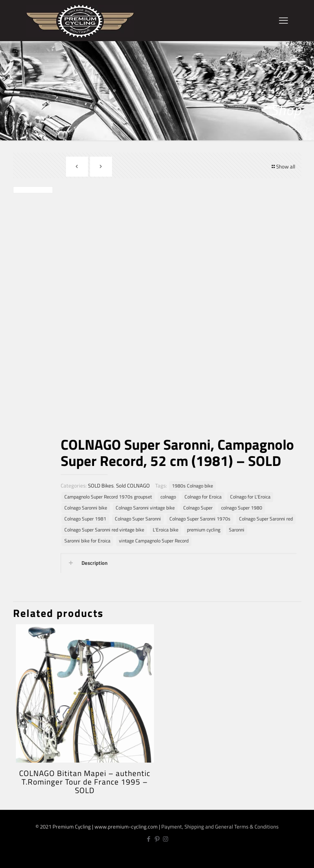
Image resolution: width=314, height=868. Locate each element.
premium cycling (204, 530)
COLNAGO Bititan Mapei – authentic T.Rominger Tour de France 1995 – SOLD (85, 782)
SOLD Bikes (101, 485)
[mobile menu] (283, 20)
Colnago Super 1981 (85, 519)
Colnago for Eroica (203, 497)
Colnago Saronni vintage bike (145, 508)
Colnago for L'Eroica (250, 497)
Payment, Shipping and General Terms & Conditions (220, 826)
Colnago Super (198, 508)
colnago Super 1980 (242, 508)
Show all (283, 166)
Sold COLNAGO (133, 485)
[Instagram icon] (166, 839)
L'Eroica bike (166, 530)
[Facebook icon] (148, 839)
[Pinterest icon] (157, 839)
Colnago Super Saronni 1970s (200, 519)
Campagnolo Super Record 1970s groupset (108, 497)
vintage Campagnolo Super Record (154, 541)
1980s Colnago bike (192, 486)
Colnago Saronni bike (86, 508)
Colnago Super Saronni (138, 519)
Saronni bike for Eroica (87, 541)
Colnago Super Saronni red (266, 519)
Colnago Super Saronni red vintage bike (104, 530)
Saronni (237, 530)
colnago (168, 497)
